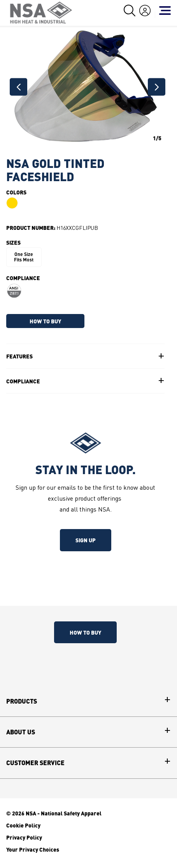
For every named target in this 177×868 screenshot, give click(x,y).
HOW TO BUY (45, 321)
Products (22, 701)
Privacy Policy (24, 837)
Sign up (86, 540)
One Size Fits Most (24, 257)
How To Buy (85, 632)
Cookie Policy (23, 825)
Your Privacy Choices (33, 849)
